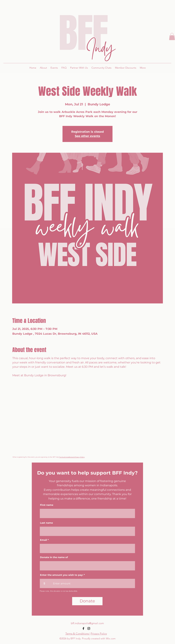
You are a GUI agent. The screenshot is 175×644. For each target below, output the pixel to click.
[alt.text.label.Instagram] (89, 628)
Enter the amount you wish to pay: (62, 575)
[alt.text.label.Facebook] (83, 628)
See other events (87, 136)
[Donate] (87, 601)
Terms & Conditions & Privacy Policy (72, 457)
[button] (172, 37)
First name (47, 505)
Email (43, 540)
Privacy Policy (99, 634)
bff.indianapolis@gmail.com (87, 623)
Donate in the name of (54, 557)
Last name (46, 523)
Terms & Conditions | (78, 634)
